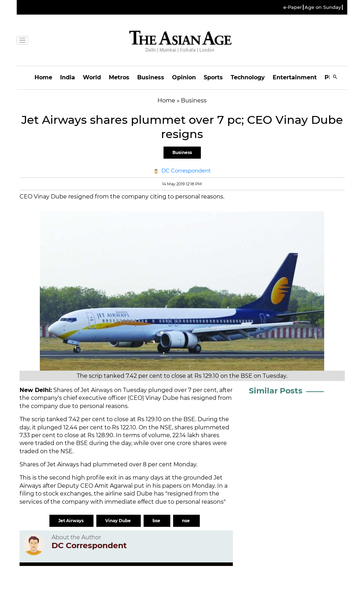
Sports (213, 77)
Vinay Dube (119, 521)
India (68, 77)
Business (151, 77)
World (92, 77)
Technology (248, 77)
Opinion (184, 77)
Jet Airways (71, 521)
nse (186, 521)
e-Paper (293, 7)
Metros (119, 77)
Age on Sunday (323, 7)
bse (157, 521)
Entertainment (295, 77)
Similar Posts (276, 391)
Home (43, 77)
